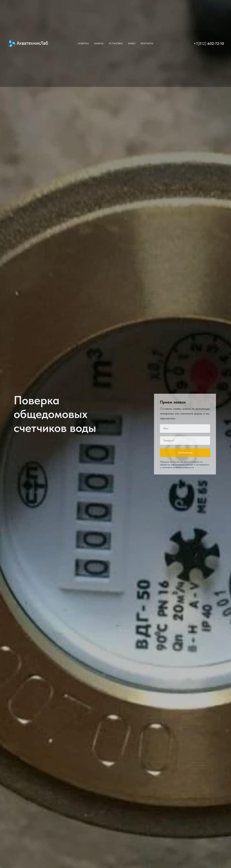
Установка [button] (116, 43)
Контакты (147, 43)
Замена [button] (99, 43)
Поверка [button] (83, 43)
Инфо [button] (132, 43)
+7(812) (200, 43)
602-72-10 (216, 43)
